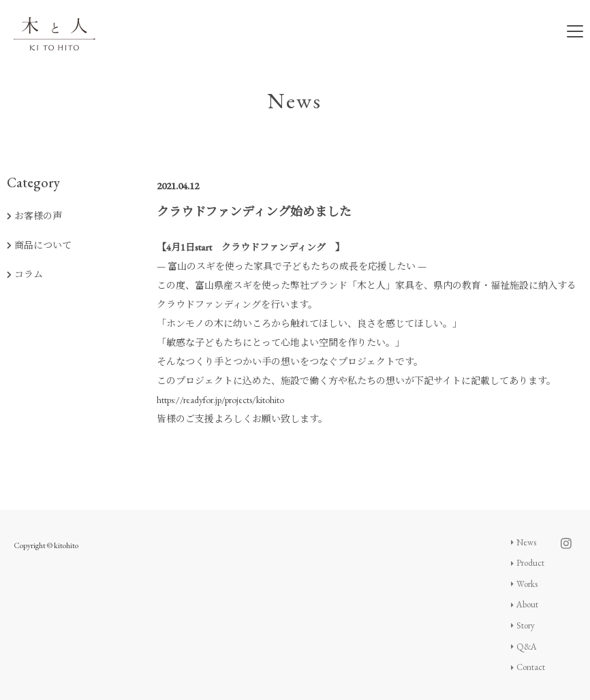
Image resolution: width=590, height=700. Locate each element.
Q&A (524, 647)
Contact (528, 667)
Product (528, 563)
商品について (39, 245)
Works (525, 584)
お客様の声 (34, 216)
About (525, 604)
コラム (25, 274)
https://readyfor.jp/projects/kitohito (220, 400)
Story (523, 625)
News (524, 542)
